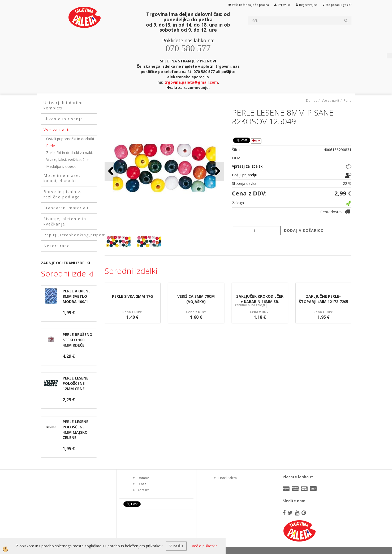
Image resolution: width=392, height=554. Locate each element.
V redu (176, 546)
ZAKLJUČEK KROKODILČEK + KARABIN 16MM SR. (260, 299)
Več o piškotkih (205, 546)
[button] (217, 171)
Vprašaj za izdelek (247, 166)
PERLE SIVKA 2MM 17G (132, 296)
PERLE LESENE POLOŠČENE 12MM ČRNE (76, 383)
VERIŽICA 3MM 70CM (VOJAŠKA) (196, 299)
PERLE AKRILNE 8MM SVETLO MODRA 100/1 (77, 296)
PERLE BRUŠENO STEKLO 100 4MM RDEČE (77, 340)
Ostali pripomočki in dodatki (70, 139)
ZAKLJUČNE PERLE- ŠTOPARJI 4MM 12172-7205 (324, 299)
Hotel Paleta (228, 478)
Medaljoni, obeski (61, 166)
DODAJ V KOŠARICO (304, 230)
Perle (51, 146)
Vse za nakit (330, 101)
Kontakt (143, 490)
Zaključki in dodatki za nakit (70, 153)
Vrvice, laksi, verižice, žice (68, 159)
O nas (142, 484)
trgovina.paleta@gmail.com (191, 82)
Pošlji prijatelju (245, 175)
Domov (312, 101)
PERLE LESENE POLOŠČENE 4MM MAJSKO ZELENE (76, 430)
